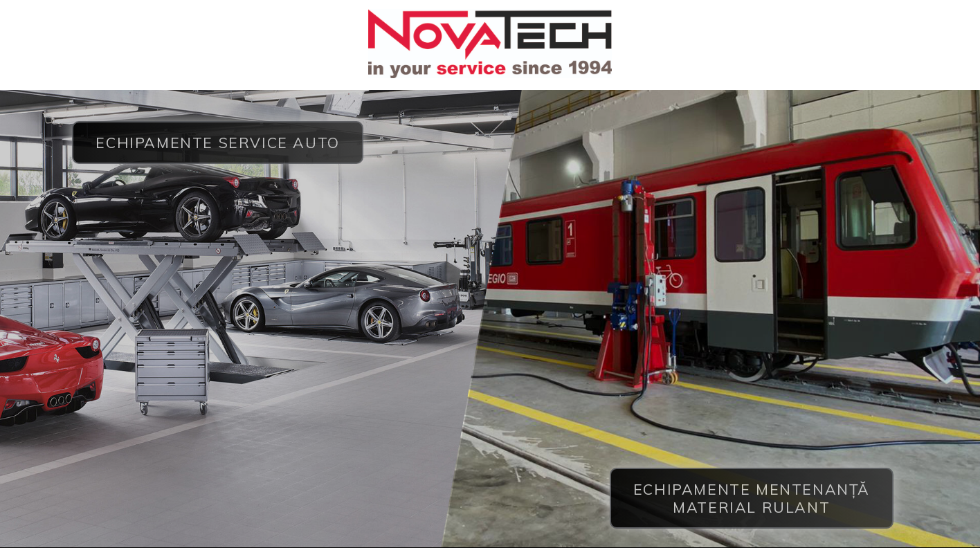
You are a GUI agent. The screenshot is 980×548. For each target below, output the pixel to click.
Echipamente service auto (217, 143)
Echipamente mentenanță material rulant (752, 497)
